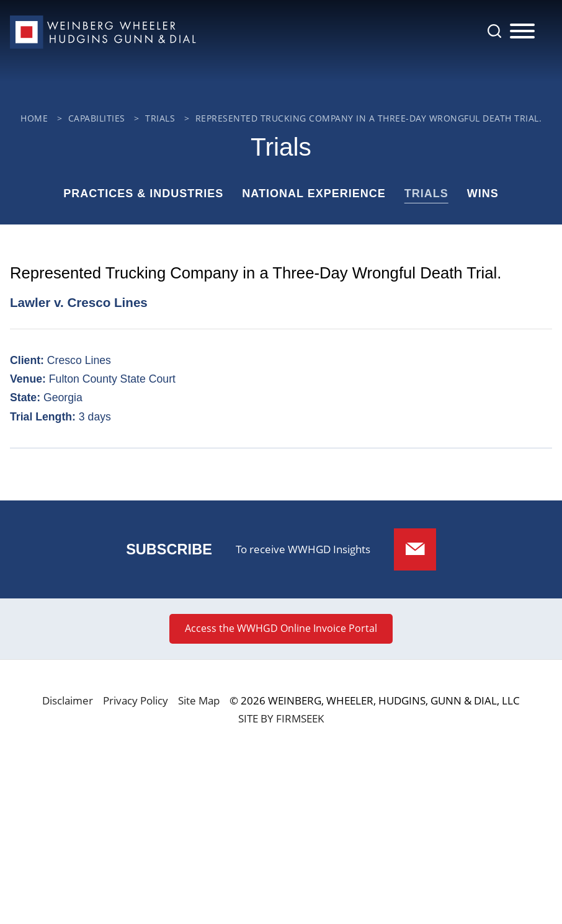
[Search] (494, 31)
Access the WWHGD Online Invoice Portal (281, 628)
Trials (160, 118)
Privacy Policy (136, 700)
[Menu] (522, 32)
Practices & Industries (143, 193)
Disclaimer (68, 700)
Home (34, 118)
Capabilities (97, 118)
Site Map (199, 700)
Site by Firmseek (281, 718)
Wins (483, 193)
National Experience (314, 193)
